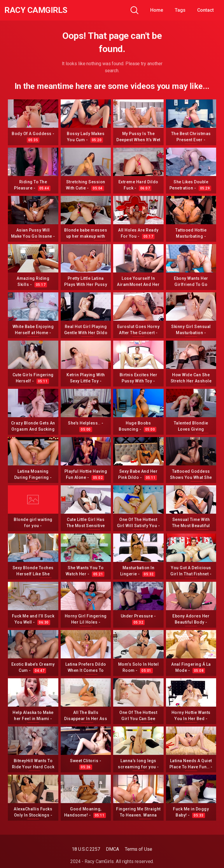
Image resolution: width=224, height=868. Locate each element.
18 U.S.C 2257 (86, 849)
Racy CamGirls (36, 10)
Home (157, 10)
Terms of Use (139, 849)
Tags (180, 10)
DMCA (112, 849)
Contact (205, 10)
